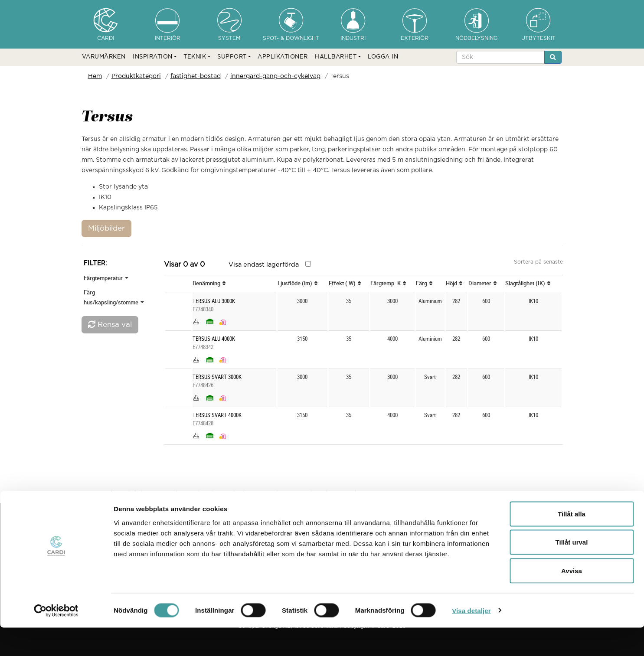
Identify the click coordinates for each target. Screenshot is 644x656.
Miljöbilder (106, 228)
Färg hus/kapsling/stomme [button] (114, 297)
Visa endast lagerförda (264, 265)
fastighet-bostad (196, 76)
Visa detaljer (471, 639)
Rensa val (110, 324)
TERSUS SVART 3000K (217, 377)
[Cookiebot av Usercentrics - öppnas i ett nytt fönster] (56, 639)
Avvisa (572, 599)
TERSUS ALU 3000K (214, 301)
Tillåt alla (572, 542)
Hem (95, 76)
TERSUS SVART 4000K (217, 415)
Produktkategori (136, 76)
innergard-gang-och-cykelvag (275, 76)
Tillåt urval (572, 571)
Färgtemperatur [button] (106, 278)
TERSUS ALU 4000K (214, 339)
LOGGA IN (383, 57)
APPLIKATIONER (283, 57)
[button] (155, 57)
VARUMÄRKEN (104, 57)
